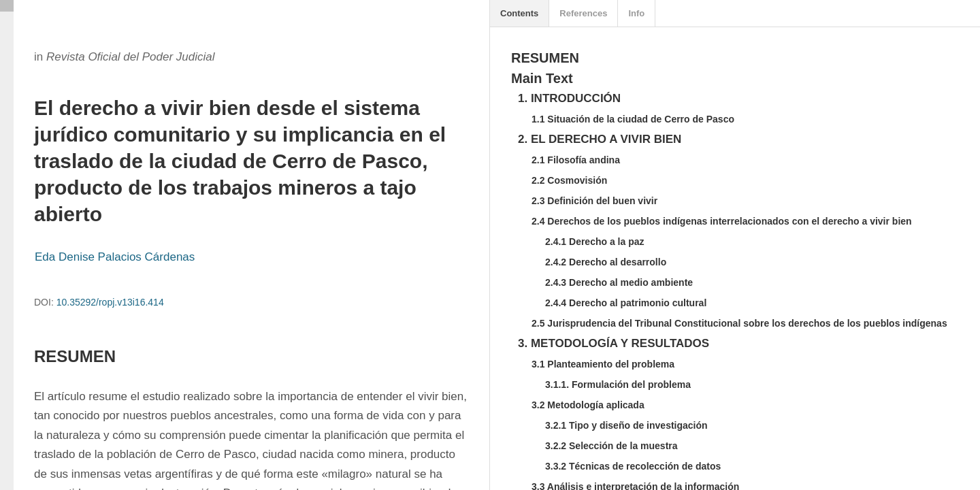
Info (636, 13)
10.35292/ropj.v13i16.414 (110, 302)
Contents (519, 13)
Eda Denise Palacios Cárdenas (115, 257)
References (583, 13)
